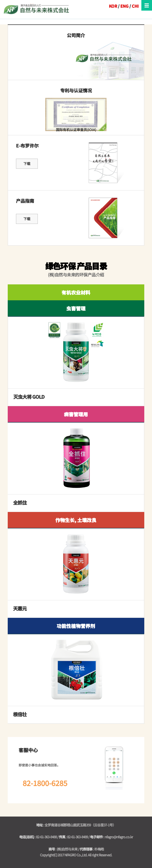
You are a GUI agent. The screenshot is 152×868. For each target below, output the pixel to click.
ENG (124, 6)
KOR (113, 6)
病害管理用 (76, 414)
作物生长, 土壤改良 (76, 520)
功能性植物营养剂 (76, 626)
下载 (27, 164)
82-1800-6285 (45, 783)
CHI (135, 6)
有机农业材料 (76, 292)
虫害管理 (76, 308)
